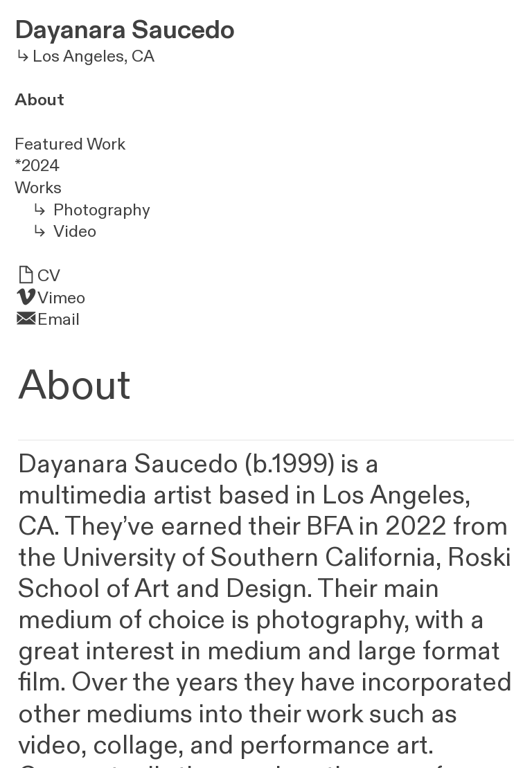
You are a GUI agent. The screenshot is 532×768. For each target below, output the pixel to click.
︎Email (47, 320)
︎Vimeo (50, 298)
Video (75, 232)
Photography (102, 210)
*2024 (37, 166)
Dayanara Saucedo (125, 30)
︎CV (37, 276)
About (39, 100)
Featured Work (70, 144)
